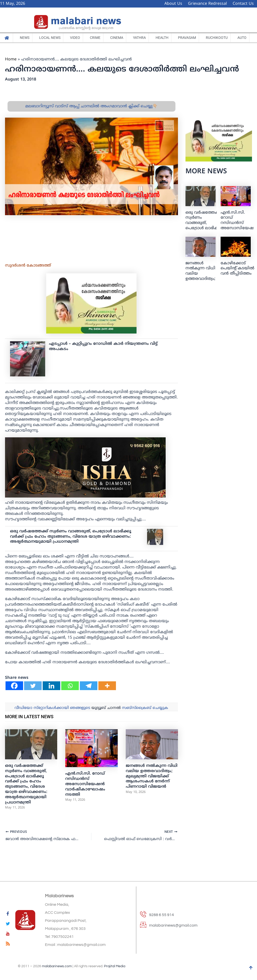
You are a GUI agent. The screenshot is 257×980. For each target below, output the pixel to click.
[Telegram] (89, 699)
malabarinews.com (57, 966)
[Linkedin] (51, 699)
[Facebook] (14, 699)
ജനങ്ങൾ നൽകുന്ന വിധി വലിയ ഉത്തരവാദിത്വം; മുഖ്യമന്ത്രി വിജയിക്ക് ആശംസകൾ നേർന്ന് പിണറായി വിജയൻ (152, 789)
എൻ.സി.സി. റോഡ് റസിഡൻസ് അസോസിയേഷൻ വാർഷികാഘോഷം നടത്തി (85, 797)
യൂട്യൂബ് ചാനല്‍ (106, 721)
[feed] (8, 945)
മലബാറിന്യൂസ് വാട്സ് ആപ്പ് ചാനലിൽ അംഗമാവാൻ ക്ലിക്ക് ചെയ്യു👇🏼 (91, 119)
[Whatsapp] (70, 699)
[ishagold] (85, 480)
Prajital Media (115, 966)
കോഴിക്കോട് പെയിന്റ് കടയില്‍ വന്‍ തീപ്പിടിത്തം (237, 282)
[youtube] (8, 935)
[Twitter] (33, 699)
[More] (107, 699)
